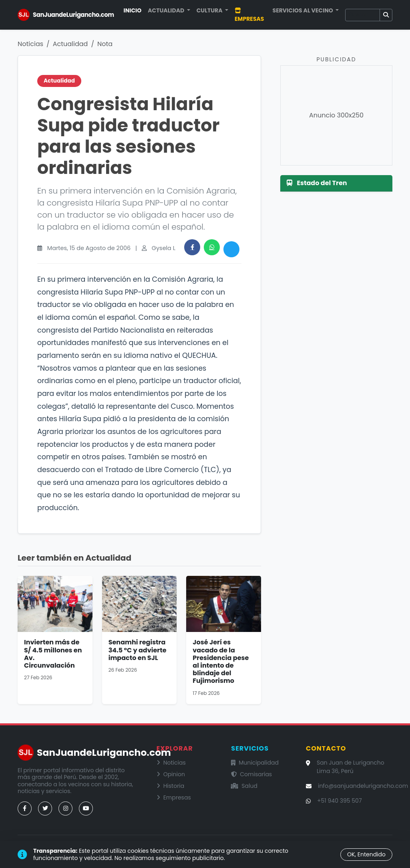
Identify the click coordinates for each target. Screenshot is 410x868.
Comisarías (251, 774)
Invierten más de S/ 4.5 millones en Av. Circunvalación (53, 654)
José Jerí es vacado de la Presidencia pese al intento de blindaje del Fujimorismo (221, 661)
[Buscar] (363, 15)
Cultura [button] (210, 10)
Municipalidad (255, 763)
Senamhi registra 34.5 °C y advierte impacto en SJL (138, 650)
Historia (171, 786)
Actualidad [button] (167, 10)
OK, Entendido (366, 854)
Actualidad (70, 44)
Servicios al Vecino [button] (303, 10)
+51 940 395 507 (340, 801)
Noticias (30, 44)
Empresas (249, 15)
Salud (244, 786)
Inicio (133, 10)
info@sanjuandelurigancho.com (363, 786)
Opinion (171, 774)
